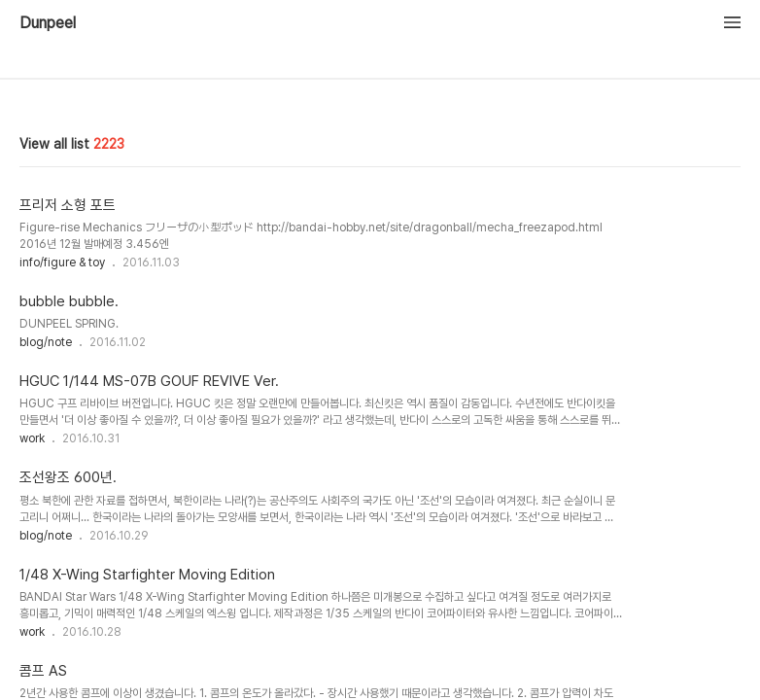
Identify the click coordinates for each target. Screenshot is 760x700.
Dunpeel (48, 23)
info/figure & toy (62, 262)
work (32, 438)
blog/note (46, 342)
